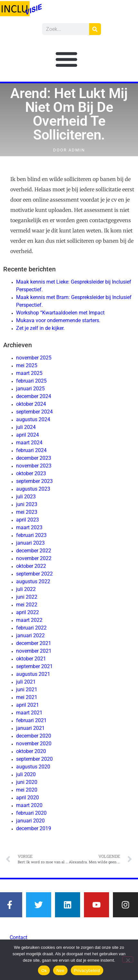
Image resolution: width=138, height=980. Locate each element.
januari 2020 (30, 821)
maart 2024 (29, 443)
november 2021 (34, 651)
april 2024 (28, 435)
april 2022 (28, 612)
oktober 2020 (31, 751)
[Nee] (128, 959)
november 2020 (34, 744)
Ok (44, 971)
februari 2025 (31, 381)
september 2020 (34, 759)
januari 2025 (30, 389)
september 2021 (34, 666)
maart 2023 (29, 527)
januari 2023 (30, 543)
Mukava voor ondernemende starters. (58, 320)
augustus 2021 (33, 674)
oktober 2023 (31, 473)
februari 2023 (31, 535)
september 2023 (34, 481)
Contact (18, 937)
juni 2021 (27, 690)
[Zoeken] (95, 29)
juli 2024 (26, 427)
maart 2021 (29, 713)
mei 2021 (27, 697)
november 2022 (34, 558)
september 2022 (34, 574)
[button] (67, 59)
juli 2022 (26, 589)
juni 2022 (27, 597)
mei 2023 (27, 512)
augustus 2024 (33, 419)
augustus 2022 (33, 581)
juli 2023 (26, 497)
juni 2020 (27, 782)
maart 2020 (29, 805)
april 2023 (28, 520)
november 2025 (34, 358)
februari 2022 (31, 628)
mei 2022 (27, 605)
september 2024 (34, 412)
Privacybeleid (87, 971)
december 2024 (34, 396)
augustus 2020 (33, 767)
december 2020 (34, 736)
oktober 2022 (31, 566)
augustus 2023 (33, 489)
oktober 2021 (31, 659)
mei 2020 (27, 790)
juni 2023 (27, 504)
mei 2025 (27, 365)
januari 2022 (30, 635)
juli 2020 (26, 774)
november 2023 (34, 466)
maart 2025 (29, 373)
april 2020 (28, 798)
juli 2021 (26, 682)
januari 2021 (30, 728)
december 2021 (34, 643)
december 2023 (34, 458)
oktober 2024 (31, 404)
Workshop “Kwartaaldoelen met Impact (60, 313)
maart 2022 (29, 620)
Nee (60, 971)
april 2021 (28, 705)
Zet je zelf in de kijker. (40, 328)
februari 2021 (31, 720)
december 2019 (34, 828)
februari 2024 (31, 450)
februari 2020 (31, 813)
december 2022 (34, 551)
